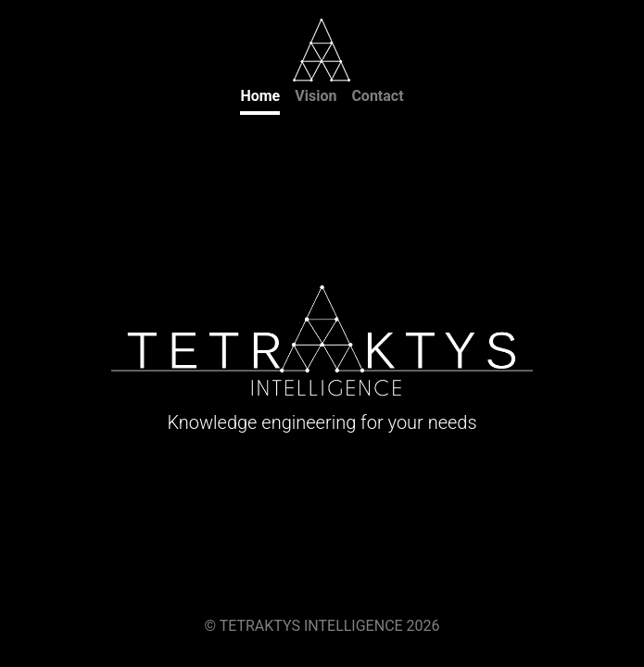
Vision (316, 96)
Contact (377, 96)
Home (260, 96)
